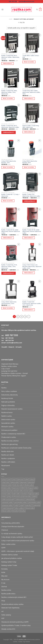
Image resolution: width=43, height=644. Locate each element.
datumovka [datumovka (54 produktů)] (23, 482)
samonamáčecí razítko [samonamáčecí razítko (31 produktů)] (34, 502)
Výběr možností (8, 64)
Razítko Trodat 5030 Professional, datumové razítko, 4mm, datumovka (32, 303)
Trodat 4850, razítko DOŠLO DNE (31, 56)
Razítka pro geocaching (9, 444)
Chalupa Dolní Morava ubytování (13, 527)
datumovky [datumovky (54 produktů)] (31, 482)
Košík (3, 572)
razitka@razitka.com (26, 1)
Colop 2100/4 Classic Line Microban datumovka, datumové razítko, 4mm (32, 266)
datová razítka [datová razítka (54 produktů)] (15, 482)
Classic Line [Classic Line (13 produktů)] (20, 479)
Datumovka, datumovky (10, 395)
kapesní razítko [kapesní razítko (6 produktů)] (33, 488)
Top (3, 469)
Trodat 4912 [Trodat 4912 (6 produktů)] (28, 505)
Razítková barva (7, 412)
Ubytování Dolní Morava (10, 364)
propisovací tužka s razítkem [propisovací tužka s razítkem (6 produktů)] (29, 497)
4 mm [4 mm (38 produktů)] (9, 479)
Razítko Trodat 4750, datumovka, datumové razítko (31, 195)
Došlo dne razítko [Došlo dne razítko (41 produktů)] (18, 485)
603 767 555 (13, 1)
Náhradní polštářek (8, 402)
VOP (3, 618)
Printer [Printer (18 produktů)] (4, 497)
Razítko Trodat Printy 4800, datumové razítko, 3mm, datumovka (9, 92)
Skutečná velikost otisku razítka (12, 604)
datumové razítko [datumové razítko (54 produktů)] (7, 485)
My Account (5, 580)
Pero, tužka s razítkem (9, 391)
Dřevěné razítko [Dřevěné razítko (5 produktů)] (6, 488)
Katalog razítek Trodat (9, 565)
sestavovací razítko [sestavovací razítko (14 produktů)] (7, 505)
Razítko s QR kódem (8, 462)
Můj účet (4, 576)
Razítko (4, 388)
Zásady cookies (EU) (8, 629)
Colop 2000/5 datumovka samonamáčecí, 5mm (9, 303)
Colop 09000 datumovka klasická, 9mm (30, 162)
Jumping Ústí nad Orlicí (9, 371)
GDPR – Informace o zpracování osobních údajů (18, 551)
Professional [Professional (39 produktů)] (16, 497)
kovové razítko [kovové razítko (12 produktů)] (29, 491)
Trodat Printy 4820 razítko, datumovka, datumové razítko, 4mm (31, 92)
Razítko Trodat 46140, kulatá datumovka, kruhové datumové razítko (32, 231)
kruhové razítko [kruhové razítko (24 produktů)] (6, 494)
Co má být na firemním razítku (12, 534)
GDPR (3, 548)
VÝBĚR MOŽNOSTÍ (9, 132)
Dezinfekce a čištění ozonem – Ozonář (15, 373)
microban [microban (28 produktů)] (24, 494)
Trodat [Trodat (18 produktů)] (21, 505)
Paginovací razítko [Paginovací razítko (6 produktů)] (33, 494)
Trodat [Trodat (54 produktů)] (16, 505)
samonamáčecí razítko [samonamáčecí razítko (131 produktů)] (20, 502)
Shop (3, 601)
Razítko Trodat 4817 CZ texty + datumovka (10, 195)
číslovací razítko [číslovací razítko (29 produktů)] (6, 511)
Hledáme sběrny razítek (10, 555)
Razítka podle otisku (8, 594)
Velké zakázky (6, 615)
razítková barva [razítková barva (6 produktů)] (20, 499)
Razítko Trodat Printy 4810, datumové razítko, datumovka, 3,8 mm (10, 57)
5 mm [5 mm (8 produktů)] (14, 479)
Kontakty (5, 569)
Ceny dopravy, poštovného (11, 523)
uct (2, 611)
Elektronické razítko (8, 420)
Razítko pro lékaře (8, 455)
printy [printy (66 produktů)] (9, 497)
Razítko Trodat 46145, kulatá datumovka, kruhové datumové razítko (11, 231)
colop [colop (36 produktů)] (27, 479)
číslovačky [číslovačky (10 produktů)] (22, 511)
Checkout (5, 530)
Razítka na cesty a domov (10, 441)
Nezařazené (6, 466)
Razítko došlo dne (7, 451)
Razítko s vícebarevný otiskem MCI (13, 434)
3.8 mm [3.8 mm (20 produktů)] (4, 479)
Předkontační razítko (9, 437)
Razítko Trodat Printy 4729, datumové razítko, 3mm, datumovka (9, 266)
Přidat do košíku (29, 62)
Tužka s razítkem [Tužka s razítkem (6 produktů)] (19, 508)
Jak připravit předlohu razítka (12, 558)
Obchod (4, 587)
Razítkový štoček (7, 398)
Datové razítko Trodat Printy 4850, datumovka (31, 126)
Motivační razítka (7, 427)
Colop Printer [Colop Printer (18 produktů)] (6, 482)
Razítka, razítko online (9, 366)
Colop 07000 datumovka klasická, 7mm (9, 162)
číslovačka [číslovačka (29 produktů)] (15, 511)
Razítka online (6, 590)
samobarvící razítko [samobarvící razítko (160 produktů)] (7, 502)
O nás (3, 583)
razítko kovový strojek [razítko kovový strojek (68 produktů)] (8, 499)
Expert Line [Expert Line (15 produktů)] (15, 488)
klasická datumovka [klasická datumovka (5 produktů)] (7, 491)
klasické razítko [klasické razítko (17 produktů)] (19, 491)
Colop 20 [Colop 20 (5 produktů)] (32, 479)
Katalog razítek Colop (9, 562)
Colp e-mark (6, 369)
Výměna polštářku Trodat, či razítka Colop (16, 625)
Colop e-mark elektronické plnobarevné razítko (18, 541)
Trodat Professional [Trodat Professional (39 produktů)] (7, 508)
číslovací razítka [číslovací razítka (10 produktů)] (30, 508)
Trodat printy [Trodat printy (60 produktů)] (36, 505)
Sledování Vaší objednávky (10, 608)
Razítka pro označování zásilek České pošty (16, 448)
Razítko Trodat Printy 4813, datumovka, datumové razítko (10, 126)
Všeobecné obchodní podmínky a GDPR (15, 622)
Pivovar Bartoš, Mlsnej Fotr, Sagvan (14, 376)
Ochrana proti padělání (9, 430)
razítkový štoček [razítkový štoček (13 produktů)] (30, 499)
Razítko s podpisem (8, 458)
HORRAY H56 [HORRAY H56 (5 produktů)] (24, 488)
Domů (11, 19)
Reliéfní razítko (7, 416)
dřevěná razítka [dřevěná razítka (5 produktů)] (29, 485)
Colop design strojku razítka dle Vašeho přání (17, 537)
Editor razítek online (8, 544)
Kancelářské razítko (8, 423)
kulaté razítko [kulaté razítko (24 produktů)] (16, 494)
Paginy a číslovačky (8, 405)
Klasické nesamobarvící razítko (12, 409)
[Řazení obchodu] (21, 28)
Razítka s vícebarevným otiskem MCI (14, 597)
